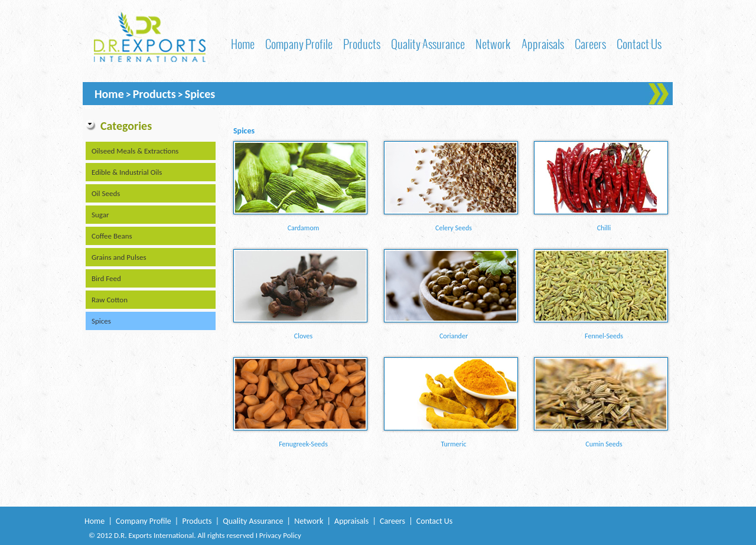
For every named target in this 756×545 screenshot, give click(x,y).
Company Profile (299, 44)
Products (362, 44)
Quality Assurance (428, 44)
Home (243, 44)
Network (493, 44)
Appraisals (543, 44)
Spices (200, 94)
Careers (590, 44)
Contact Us (639, 44)
